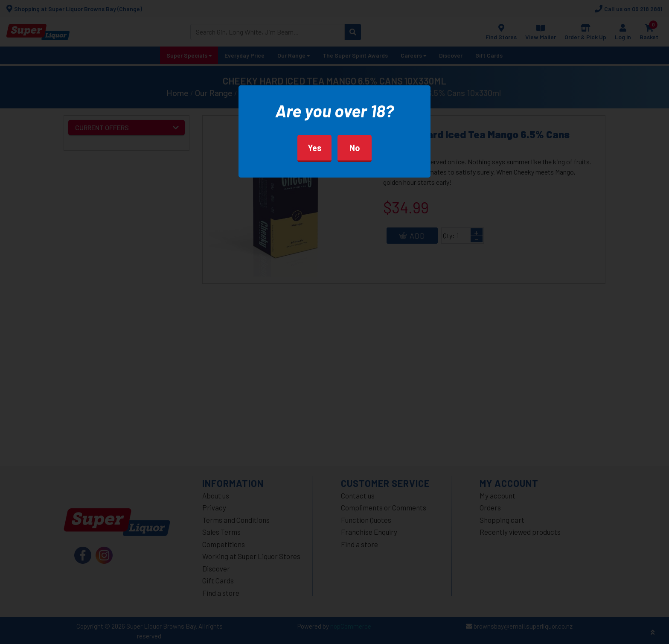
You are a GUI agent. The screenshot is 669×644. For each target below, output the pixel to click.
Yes (315, 148)
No (355, 148)
